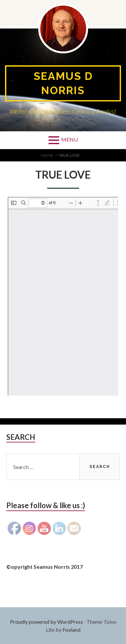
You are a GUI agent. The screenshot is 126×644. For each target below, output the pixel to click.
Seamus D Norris (63, 83)
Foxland (71, 630)
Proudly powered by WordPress (47, 622)
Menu (69, 139)
